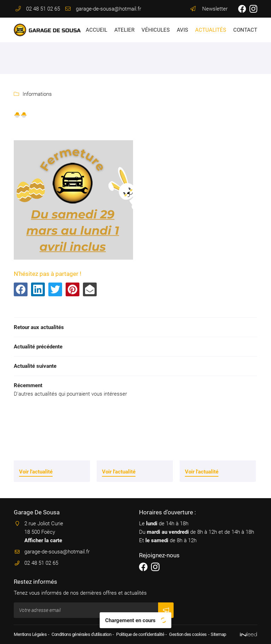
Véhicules (156, 30)
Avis (182, 30)
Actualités (211, 30)
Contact (245, 30)
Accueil (97, 30)
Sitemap (218, 634)
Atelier (124, 30)
